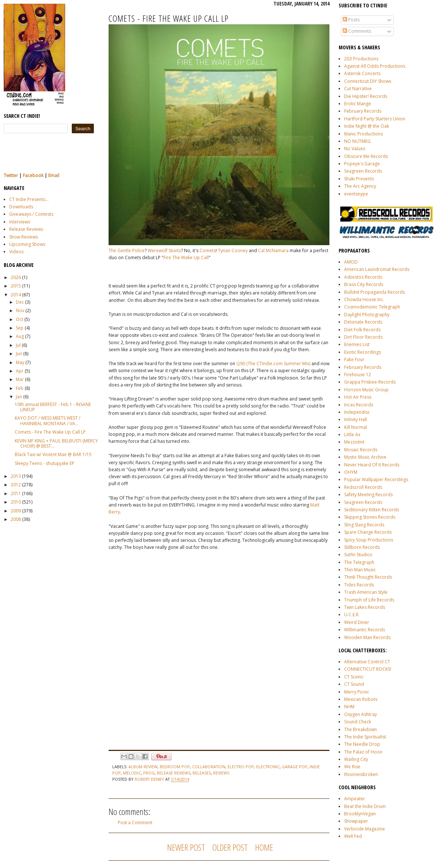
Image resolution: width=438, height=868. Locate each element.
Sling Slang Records (364, 525)
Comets (208, 250)
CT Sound (354, 684)
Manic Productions (363, 134)
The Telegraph (359, 562)
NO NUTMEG (357, 141)
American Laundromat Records (377, 269)
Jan (19, 397)
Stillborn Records (362, 547)
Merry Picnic (357, 692)
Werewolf (158, 250)
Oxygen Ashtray (361, 714)
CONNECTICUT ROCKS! (368, 669)
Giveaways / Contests (31, 214)
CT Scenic (354, 677)
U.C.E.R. (352, 615)
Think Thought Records (368, 577)
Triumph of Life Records (369, 600)
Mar (20, 379)
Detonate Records (363, 322)
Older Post (230, 847)
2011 (16, 493)
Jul (18, 345)
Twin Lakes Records (365, 607)
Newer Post (186, 847)
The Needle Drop (362, 744)
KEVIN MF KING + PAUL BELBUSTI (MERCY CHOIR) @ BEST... (56, 443)
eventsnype (356, 194)
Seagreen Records (363, 171)
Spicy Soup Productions (369, 540)
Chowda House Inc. (364, 299)
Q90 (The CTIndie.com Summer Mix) (274, 364)
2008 (16, 519)
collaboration (209, 767)
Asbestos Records (363, 277)
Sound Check (358, 722)
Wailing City (356, 759)
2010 (16, 502)
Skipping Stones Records (370, 517)
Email (54, 175)
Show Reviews (24, 237)
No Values (355, 149)
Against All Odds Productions (375, 66)
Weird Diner (357, 622)
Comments (357, 31)
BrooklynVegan (360, 814)
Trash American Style (366, 592)
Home (264, 847)
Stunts (175, 250)
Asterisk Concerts (362, 73)
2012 (16, 485)
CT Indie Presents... (29, 199)
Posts (351, 20)
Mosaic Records (361, 450)
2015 (16, 286)
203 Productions (361, 59)
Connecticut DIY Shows (368, 81)
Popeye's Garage (362, 164)
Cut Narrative (358, 89)
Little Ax (352, 435)
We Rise (352, 767)
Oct (20, 319)
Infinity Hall (356, 419)
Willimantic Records (365, 630)
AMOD (351, 262)
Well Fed (353, 836)
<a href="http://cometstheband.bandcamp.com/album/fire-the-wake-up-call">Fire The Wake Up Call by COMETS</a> (173, 652)
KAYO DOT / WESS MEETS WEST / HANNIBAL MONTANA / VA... (47, 421)
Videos (16, 252)
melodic (132, 773)
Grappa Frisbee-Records (370, 382)
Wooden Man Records (367, 637)
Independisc (357, 412)
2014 (16, 295)
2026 (16, 277)
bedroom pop (175, 767)
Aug (20, 336)
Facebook (33, 175)
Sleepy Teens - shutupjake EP (45, 463)
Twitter (11, 175)
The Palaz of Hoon (363, 752)
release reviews (174, 773)
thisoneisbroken (361, 774)
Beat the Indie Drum (365, 806)
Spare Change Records (368, 532)
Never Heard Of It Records (372, 465)
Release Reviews (26, 229)
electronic (268, 767)
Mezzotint (354, 442)
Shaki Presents (359, 179)
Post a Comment (135, 823)
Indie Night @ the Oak (367, 126)
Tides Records (359, 585)
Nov (20, 310)
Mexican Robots (361, 699)
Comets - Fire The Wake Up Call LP (50, 432)
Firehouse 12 (358, 375)
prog (149, 773)
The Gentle (120, 250)
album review (143, 767)
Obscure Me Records (366, 156)
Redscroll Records (363, 487)
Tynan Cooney (233, 250)
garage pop (295, 767)
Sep (20, 328)
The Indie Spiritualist (365, 737)
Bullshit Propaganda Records (375, 292)
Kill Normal (356, 427)
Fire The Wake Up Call (186, 257)
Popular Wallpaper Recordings (376, 479)
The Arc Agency (360, 186)
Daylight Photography (367, 315)
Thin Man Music (360, 570)
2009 (16, 511)
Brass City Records (364, 284)
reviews (221, 773)
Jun (19, 354)
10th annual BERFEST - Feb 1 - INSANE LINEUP (53, 407)
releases (202, 773)
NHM (349, 707)
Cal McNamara (273, 250)
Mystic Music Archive (365, 457)
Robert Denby (150, 779)
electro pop (241, 767)
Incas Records (359, 405)
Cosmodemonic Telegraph (372, 307)
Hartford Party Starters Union (375, 119)
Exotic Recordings (363, 352)
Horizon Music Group (366, 390)
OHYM (351, 472)
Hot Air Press (358, 397)
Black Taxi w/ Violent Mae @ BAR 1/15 (53, 454)
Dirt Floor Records (363, 337)
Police (138, 250)
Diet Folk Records (362, 330)
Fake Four (354, 359)
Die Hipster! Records (366, 96)
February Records (363, 111)
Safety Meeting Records (368, 495)
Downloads (21, 207)
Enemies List (357, 344)
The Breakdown (361, 729)
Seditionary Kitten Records (372, 510)
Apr (20, 371)
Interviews (20, 222)
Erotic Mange (358, 104)
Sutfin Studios (358, 555)
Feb (20, 388)
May (20, 362)
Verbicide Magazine (365, 829)
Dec (20, 302)
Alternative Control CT (367, 662)
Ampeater (355, 799)
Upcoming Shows (27, 244)
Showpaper (356, 821)
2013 (16, 476)
